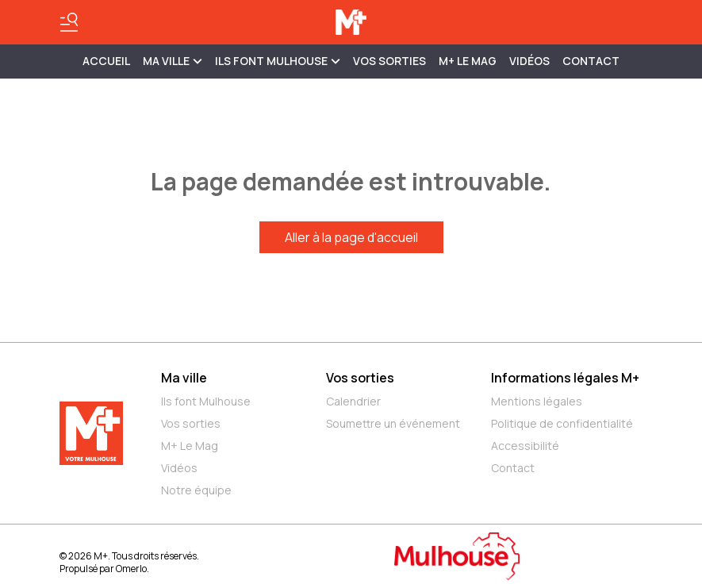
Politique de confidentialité (562, 423)
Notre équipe (196, 490)
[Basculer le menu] (69, 22)
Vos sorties (389, 61)
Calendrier (353, 401)
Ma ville (184, 378)
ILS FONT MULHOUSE (278, 61)
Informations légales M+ (565, 378)
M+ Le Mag (468, 61)
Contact (591, 61)
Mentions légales (537, 401)
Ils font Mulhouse (206, 401)
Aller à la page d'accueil (351, 237)
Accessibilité (525, 446)
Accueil (106, 61)
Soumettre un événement (393, 423)
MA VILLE (173, 61)
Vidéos (529, 61)
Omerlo (131, 569)
